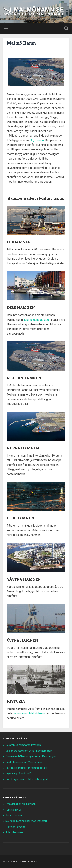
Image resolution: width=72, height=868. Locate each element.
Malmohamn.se (25, 862)
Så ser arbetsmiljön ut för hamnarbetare (29, 751)
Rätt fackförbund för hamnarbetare (26, 768)
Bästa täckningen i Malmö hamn (24, 762)
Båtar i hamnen (14, 815)
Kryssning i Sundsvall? (18, 774)
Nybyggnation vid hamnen (21, 804)
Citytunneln (37, 140)
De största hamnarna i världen (23, 745)
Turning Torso (14, 810)
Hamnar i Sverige (15, 827)
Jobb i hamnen (14, 832)
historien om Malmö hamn (29, 713)
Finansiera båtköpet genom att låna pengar (31, 756)
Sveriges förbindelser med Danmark (26, 821)
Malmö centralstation (37, 320)
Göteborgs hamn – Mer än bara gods (27, 779)
